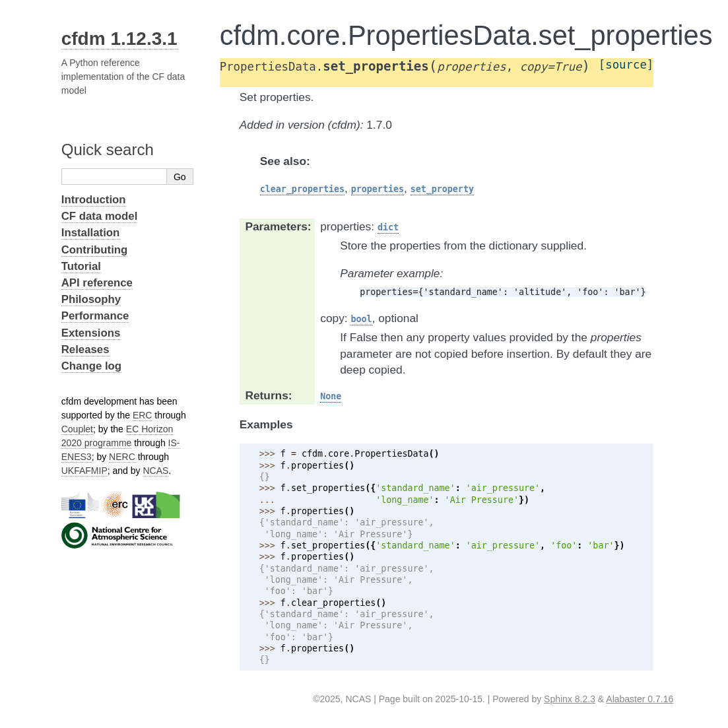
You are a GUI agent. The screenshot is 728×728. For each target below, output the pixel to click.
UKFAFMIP (84, 471)
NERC (122, 457)
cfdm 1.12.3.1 (119, 39)
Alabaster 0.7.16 (640, 699)
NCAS (155, 471)
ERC (143, 415)
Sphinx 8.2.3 (570, 699)
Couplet (77, 429)
